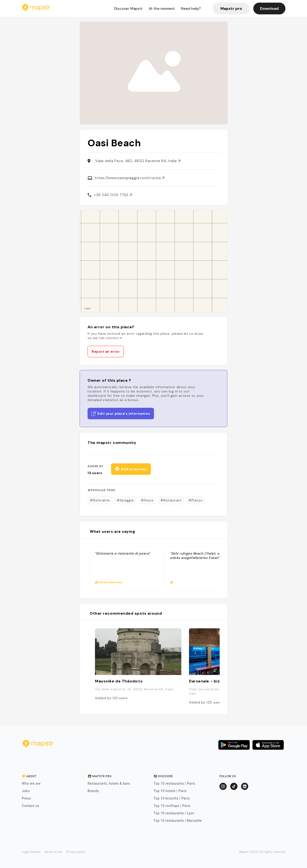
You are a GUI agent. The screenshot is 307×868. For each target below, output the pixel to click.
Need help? (191, 9)
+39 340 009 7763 (113, 195)
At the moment (162, 9)
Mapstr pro (231, 9)
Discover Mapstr (128, 9)
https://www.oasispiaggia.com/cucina (130, 178)
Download (269, 9)
